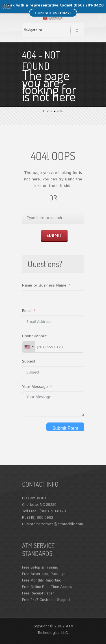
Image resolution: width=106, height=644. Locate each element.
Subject (29, 361)
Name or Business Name (44, 285)
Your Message (35, 387)
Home (48, 111)
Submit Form (65, 428)
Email (27, 311)
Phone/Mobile (34, 336)
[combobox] (29, 347)
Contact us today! (53, 13)
